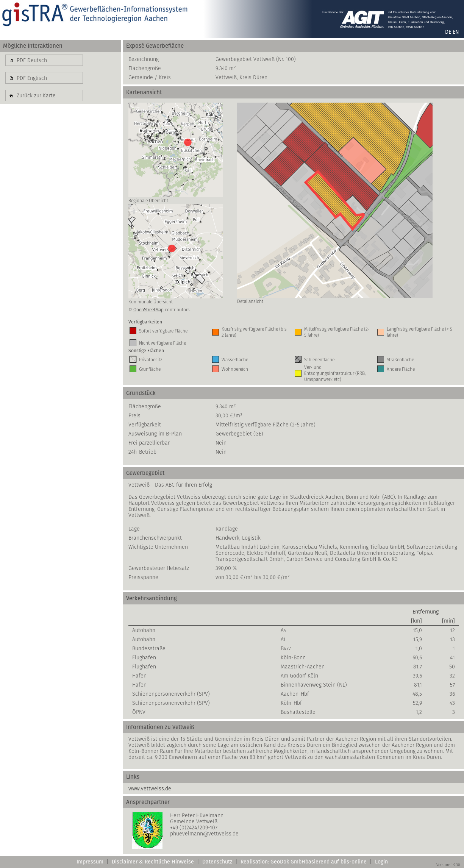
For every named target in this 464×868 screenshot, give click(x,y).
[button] (44, 60)
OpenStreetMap (148, 310)
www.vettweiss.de (150, 788)
